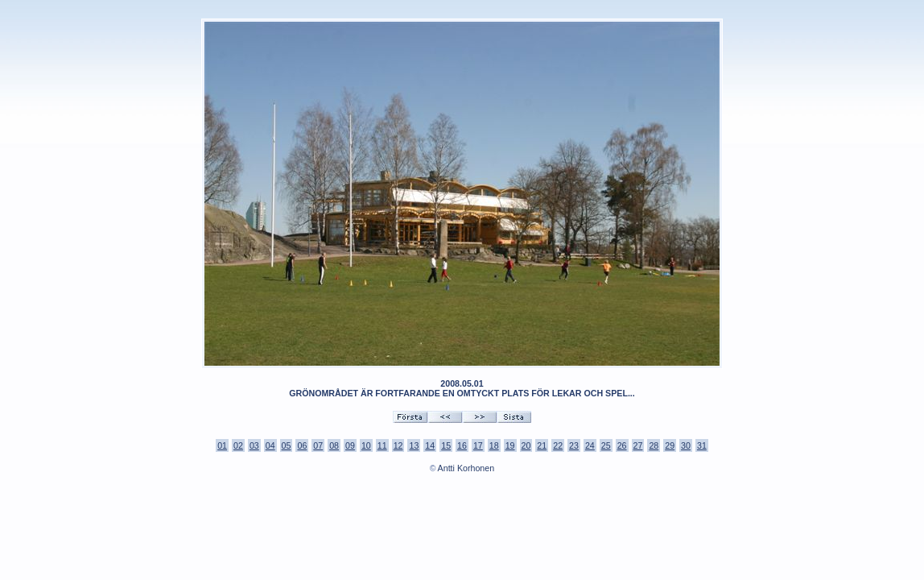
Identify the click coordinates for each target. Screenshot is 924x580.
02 (238, 445)
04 (270, 445)
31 (702, 445)
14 (430, 445)
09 (350, 445)
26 (622, 445)
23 (574, 445)
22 (558, 445)
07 (318, 445)
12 (398, 445)
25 (606, 445)
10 (366, 445)
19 (510, 445)
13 (414, 445)
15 (446, 445)
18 (494, 445)
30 (686, 445)
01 (222, 445)
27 (638, 445)
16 (462, 445)
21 (542, 445)
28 (654, 445)
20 (526, 445)
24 (590, 445)
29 (670, 445)
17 (478, 445)
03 (254, 445)
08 (334, 445)
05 (287, 445)
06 (302, 445)
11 (382, 445)
